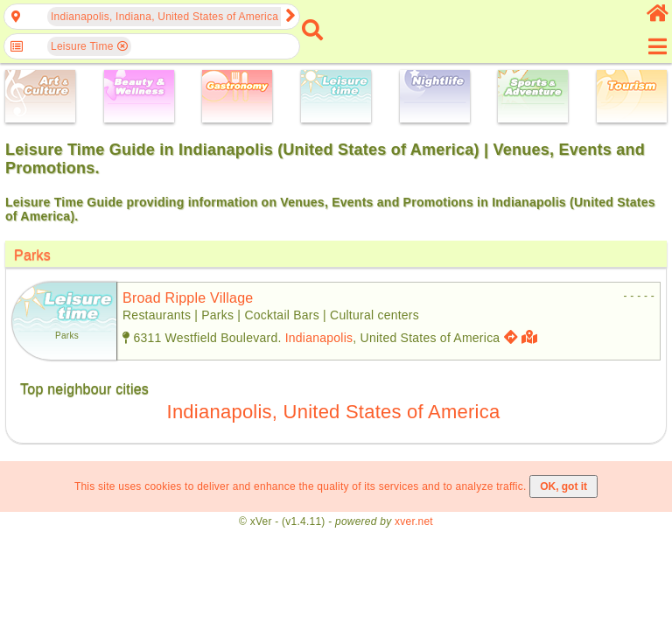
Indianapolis (319, 338)
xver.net (414, 521)
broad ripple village (188, 298)
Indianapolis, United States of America (334, 412)
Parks (32, 255)
